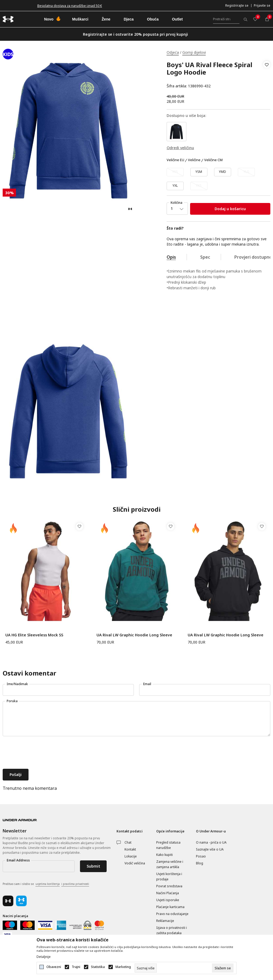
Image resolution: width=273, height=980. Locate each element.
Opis (171, 257)
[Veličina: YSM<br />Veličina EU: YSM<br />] (199, 172)
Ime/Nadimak (17, 684)
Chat (128, 842)
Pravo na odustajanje (172, 914)
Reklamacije (165, 921)
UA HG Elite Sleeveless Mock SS (34, 635)
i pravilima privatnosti (75, 884)
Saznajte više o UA (210, 849)
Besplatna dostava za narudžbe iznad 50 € (70, 6)
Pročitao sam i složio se (46, 884)
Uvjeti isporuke (168, 900)
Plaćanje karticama (170, 907)
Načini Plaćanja (168, 893)
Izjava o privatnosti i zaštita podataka (172, 930)
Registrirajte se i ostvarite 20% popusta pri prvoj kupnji (135, 34)
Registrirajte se (237, 5)
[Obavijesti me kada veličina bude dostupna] (175, 172)
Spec (205, 257)
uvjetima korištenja (48, 884)
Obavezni (54, 967)
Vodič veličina (135, 863)
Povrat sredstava (169, 886)
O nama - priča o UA (211, 842)
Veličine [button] (194, 160)
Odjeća (173, 52)
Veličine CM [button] (213, 160)
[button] (267, 75)
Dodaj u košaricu (230, 209)
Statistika (98, 967)
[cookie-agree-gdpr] (223, 968)
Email (147, 684)
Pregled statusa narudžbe (168, 845)
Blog (200, 863)
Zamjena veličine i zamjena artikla (170, 864)
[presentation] (43, 753)
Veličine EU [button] (175, 160)
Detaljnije (44, 957)
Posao (201, 856)
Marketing (123, 967)
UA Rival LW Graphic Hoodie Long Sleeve (134, 635)
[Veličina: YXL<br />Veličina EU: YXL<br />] (175, 186)
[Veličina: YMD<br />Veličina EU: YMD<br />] (223, 172)
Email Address (18, 860)
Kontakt (130, 849)
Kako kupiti (164, 855)
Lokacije (131, 856)
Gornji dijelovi (194, 52)
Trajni (76, 967)
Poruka (12, 701)
